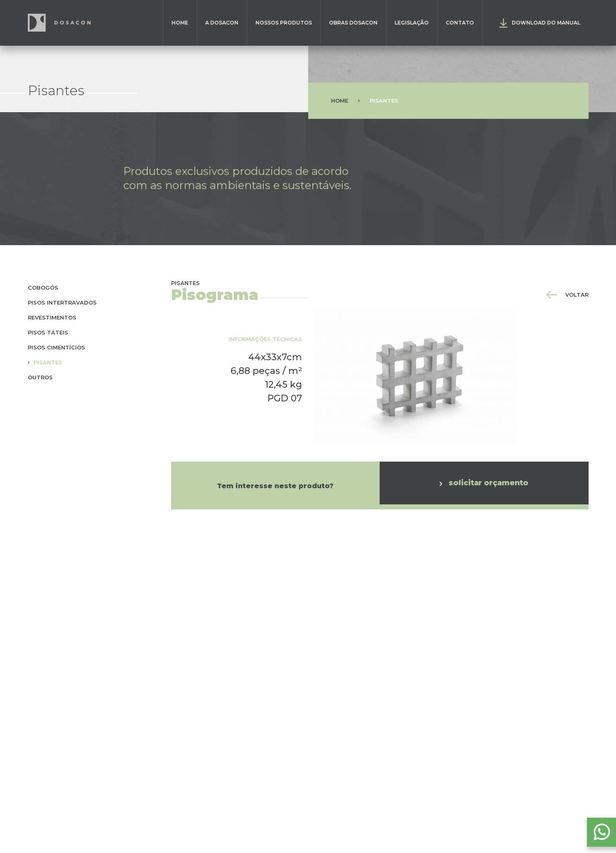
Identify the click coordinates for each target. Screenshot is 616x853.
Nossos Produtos (284, 23)
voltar (567, 295)
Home (180, 23)
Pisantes (48, 362)
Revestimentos (52, 317)
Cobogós (43, 288)
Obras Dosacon (353, 23)
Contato (460, 23)
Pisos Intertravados (62, 302)
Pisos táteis (48, 332)
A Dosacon (222, 23)
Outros (40, 377)
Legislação (412, 23)
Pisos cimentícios (56, 347)
